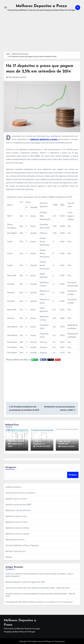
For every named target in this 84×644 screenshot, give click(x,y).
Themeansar (60, 641)
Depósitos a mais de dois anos (18, 510)
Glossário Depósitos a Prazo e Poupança (22, 545)
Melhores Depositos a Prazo (41, 6)
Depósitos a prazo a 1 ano (16, 515)
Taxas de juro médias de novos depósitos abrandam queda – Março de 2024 (37, 587)
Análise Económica (13, 486)
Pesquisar (11, 467)
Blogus (49, 641)
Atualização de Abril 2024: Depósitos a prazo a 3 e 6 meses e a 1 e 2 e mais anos (39, 601)
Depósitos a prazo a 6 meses (17, 533)
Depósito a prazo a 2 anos (16, 498)
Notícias (9, 556)
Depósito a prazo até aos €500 (18, 504)
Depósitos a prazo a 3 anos (17, 521)
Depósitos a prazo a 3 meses (17, 527)
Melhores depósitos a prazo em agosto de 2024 (25, 581)
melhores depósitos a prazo (44, 139)
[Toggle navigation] (6, 7)
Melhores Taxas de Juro (15, 551)
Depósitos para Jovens (15, 539)
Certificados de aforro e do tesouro (20, 492)
